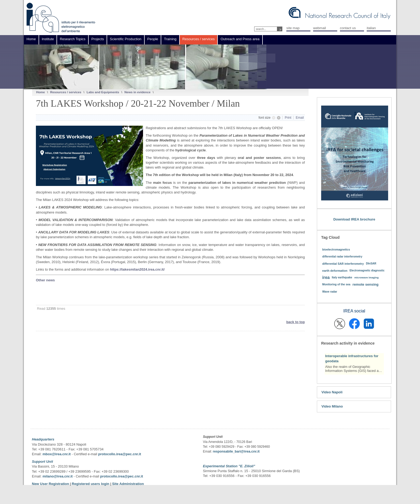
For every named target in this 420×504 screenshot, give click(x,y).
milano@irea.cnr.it (58, 476)
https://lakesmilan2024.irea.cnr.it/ (137, 269)
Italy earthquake (342, 277)
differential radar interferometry (342, 257)
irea (326, 277)
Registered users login (91, 484)
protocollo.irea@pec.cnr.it (119, 454)
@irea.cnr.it (250, 451)
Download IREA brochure (354, 219)
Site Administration (128, 484)
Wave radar (330, 292)
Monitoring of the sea (336, 284)
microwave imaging (367, 277)
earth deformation (335, 271)
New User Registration (50, 484)
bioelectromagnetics (336, 249)
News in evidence (137, 92)
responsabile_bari (227, 451)
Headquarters (43, 439)
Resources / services (66, 92)
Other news (45, 280)
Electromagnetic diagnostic (367, 270)
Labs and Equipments (103, 92)
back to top (296, 322)
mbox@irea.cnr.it (57, 454)
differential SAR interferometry (343, 264)
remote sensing (365, 284)
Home (40, 92)
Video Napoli (332, 392)
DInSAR (371, 264)
